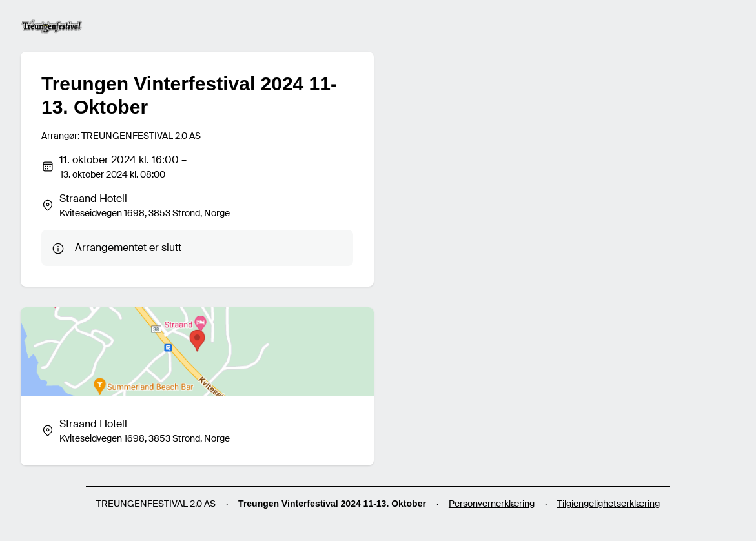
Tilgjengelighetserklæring (608, 504)
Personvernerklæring (492, 504)
